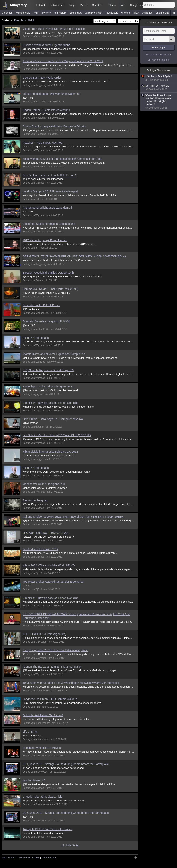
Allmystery (18, 5)
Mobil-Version (49, 858)
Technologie (112, 13)
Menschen (7, 13)
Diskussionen (57, 5)
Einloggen (160, 48)
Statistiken (98, 5)
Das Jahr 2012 (24, 20)
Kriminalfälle (60, 13)
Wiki (123, 5)
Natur (136, 13)
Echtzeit (41, 5)
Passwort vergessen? (159, 54)
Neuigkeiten (137, 5)
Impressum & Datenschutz (16, 858)
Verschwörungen (93, 13)
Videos (84, 5)
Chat (112, 5)
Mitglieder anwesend (159, 23)
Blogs (72, 5)
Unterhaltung (162, 13)
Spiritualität (75, 13)
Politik (36, 13)
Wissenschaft (23, 13)
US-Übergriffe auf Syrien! (159, 78)
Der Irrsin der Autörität (159, 88)
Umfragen (147, 13)
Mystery (46, 13)
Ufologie (125, 13)
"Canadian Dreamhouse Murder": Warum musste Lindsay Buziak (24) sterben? (159, 102)
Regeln (36, 858)
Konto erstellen (160, 60)
